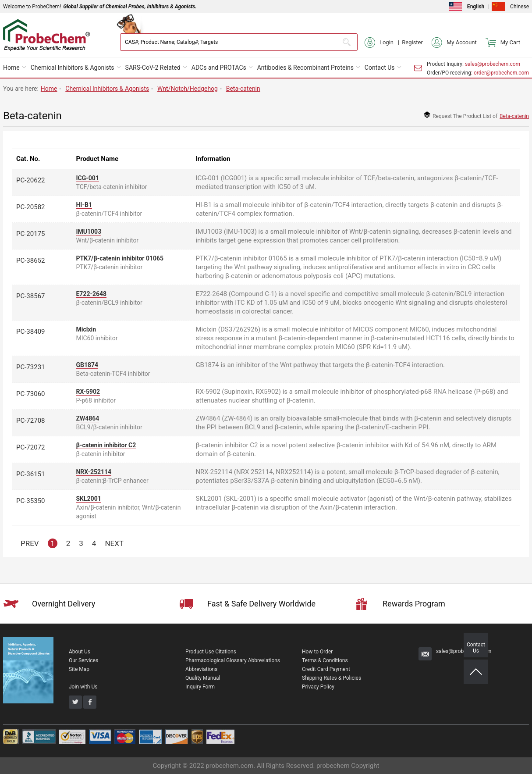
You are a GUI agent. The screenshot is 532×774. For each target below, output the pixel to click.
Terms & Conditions (325, 660)
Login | (383, 43)
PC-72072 (31, 447)
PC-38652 (31, 260)
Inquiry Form (200, 687)
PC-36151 (31, 474)
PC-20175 (31, 234)
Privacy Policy (318, 687)
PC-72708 (31, 421)
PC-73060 (31, 394)
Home (11, 68)
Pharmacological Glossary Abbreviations (233, 660)
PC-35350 (31, 501)
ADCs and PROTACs (219, 68)
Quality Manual (203, 678)
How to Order (317, 652)
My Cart (503, 43)
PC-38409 (31, 332)
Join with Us (83, 687)
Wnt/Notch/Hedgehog (188, 89)
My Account (454, 43)
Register (412, 42)
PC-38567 (31, 296)
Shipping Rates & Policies (332, 678)
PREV (30, 543)
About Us (80, 652)
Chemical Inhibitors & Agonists (73, 68)
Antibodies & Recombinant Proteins (305, 68)
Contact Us (380, 68)
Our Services (83, 660)
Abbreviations (201, 669)
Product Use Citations (211, 652)
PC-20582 (31, 207)
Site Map (79, 669)
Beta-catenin (243, 89)
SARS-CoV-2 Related (153, 68)
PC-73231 (31, 367)
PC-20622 (31, 180)
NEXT (114, 543)
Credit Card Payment (326, 669)
